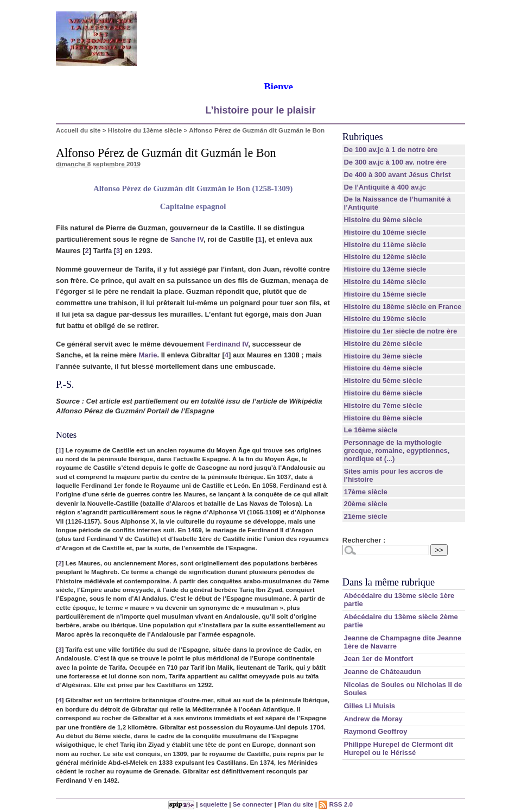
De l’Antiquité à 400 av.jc (385, 187)
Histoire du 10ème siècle (385, 232)
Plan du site (296, 804)
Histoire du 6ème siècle (383, 393)
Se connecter (253, 804)
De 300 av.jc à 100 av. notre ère (395, 162)
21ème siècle (365, 516)
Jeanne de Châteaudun (382, 672)
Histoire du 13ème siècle (145, 130)
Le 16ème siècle (370, 430)
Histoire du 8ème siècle (383, 418)
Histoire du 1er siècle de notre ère (400, 331)
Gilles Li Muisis (369, 706)
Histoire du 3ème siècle (383, 356)
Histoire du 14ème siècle (385, 282)
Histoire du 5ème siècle (383, 380)
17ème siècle (365, 492)
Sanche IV (187, 239)
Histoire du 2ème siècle (383, 344)
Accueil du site (78, 130)
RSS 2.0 (336, 804)
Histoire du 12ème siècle (385, 257)
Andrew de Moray (373, 719)
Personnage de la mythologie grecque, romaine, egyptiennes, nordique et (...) (396, 451)
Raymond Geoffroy (375, 731)
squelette (214, 804)
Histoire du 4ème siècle (383, 368)
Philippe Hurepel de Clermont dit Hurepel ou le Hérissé (398, 748)
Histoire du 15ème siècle (385, 294)
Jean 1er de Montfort (378, 659)
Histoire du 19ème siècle (385, 319)
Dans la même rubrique (389, 582)
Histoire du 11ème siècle (385, 245)
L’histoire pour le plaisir (260, 110)
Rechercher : (364, 540)
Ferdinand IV (227, 344)
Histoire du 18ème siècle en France (402, 307)
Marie (148, 355)
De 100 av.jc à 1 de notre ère (390, 150)
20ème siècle (365, 504)
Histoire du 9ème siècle (383, 220)
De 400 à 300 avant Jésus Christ (397, 175)
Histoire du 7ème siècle (383, 405)
